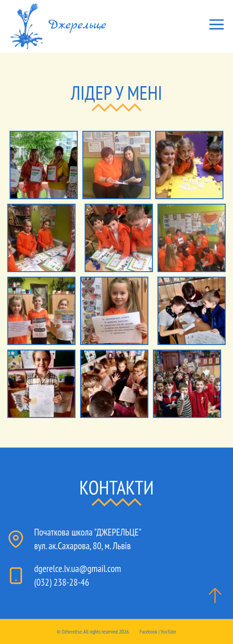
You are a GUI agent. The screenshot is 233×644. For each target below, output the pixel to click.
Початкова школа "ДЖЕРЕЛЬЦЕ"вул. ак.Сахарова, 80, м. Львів (88, 539)
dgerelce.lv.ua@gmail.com (78, 569)
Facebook (149, 631)
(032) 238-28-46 (62, 582)
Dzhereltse (72, 631)
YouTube (169, 631)
